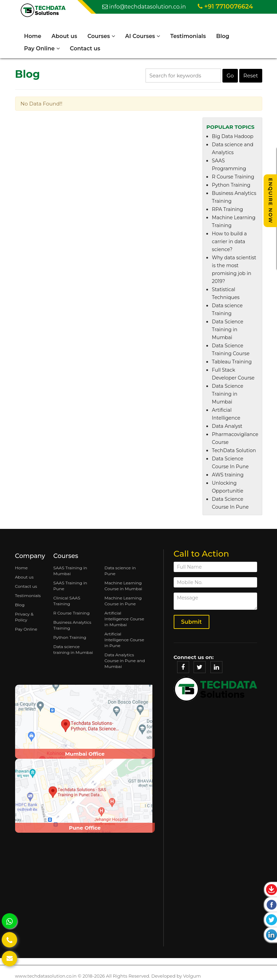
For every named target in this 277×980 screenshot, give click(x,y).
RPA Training (227, 209)
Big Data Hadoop (233, 136)
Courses (101, 36)
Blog (223, 36)
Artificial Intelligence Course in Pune (124, 640)
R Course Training (233, 177)
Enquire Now (270, 201)
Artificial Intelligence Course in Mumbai (124, 619)
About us (64, 36)
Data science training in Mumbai (73, 649)
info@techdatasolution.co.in (144, 7)
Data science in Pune (120, 571)
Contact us (85, 48)
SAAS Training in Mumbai (70, 571)
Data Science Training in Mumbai (227, 330)
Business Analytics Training (72, 625)
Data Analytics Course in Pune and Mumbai (125, 661)
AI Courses (143, 36)
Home (33, 36)
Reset (251, 76)
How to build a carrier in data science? (229, 241)
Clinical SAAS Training (67, 601)
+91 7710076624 (225, 7)
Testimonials (188, 36)
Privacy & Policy (24, 617)
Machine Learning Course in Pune (123, 601)
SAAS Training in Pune (70, 586)
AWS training (228, 475)
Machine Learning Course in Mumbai (123, 586)
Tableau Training (232, 362)
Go (230, 76)
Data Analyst (227, 426)
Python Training (231, 185)
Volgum (192, 976)
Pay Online (42, 48)
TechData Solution (234, 450)
